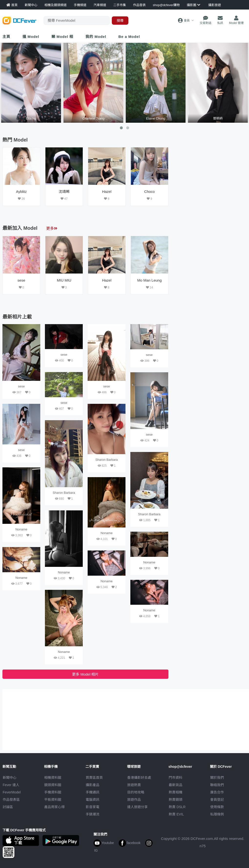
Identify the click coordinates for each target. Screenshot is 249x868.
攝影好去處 (139, 778)
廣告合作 (217, 792)
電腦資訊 (93, 800)
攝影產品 (93, 785)
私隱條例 (217, 814)
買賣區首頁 (94, 778)
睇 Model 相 (62, 37)
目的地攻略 (136, 792)
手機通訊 (93, 792)
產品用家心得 (54, 807)
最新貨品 (176, 785)
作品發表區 (11, 800)
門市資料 (176, 778)
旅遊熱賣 (134, 785)
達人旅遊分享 (137, 807)
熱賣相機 (176, 792)
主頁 (6, 37)
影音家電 (93, 807)
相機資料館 (53, 778)
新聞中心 (10, 778)
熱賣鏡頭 (176, 800)
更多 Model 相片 (85, 674)
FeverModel (12, 792)
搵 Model (31, 37)
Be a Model (129, 37)
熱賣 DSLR (177, 807)
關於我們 (217, 778)
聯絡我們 (217, 785)
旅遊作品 (134, 800)
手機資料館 (53, 792)
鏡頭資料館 (53, 785)
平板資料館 (53, 800)
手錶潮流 (93, 814)
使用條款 (217, 807)
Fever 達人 (11, 785)
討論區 (8, 807)
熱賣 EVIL (176, 814)
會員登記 (217, 800)
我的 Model (96, 37)
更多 (52, 228)
